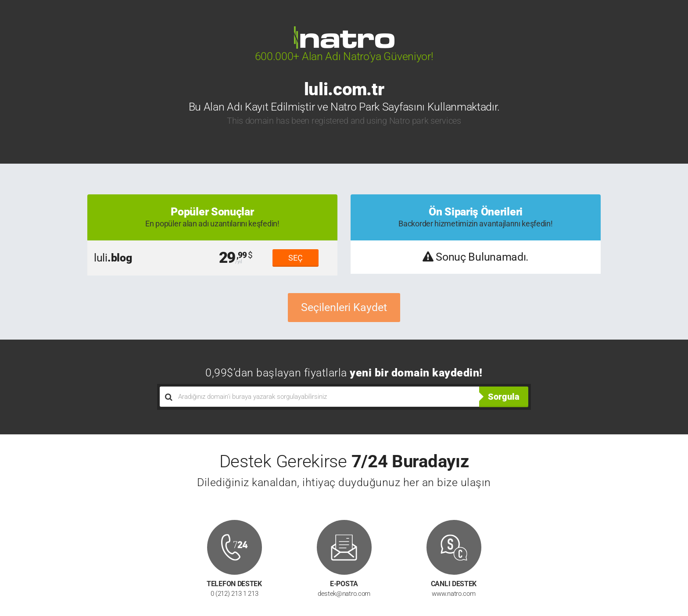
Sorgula (504, 397)
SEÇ (296, 258)
